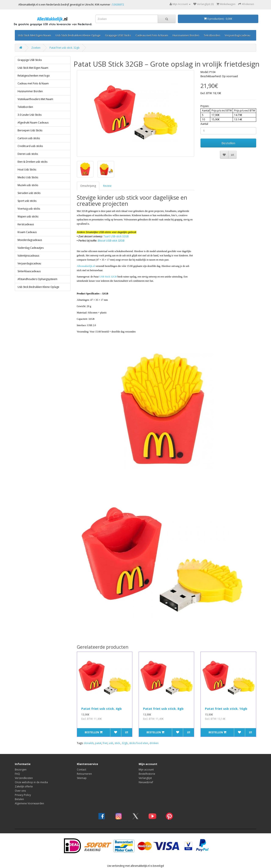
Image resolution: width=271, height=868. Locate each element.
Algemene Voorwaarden (29, 803)
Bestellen (228, 143)
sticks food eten (139, 743)
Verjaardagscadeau (237, 35)
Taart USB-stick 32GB (116, 236)
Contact (82, 770)
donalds (89, 743)
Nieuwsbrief (146, 782)
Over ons (20, 791)
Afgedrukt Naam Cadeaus (33, 123)
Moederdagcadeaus (30, 240)
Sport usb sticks (27, 201)
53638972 (118, 5)
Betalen (19, 799)
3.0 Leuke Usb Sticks (30, 115)
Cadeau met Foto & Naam (152, 35)
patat (98, 743)
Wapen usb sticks (28, 216)
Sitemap (82, 778)
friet (105, 743)
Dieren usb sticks (28, 154)
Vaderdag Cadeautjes (31, 248)
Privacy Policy (23, 795)
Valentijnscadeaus (28, 256)
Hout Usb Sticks (27, 170)
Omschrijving (88, 186)
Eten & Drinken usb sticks (32, 162)
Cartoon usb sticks (29, 138)
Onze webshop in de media (31, 782)
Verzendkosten (24, 778)
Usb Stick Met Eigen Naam (35, 35)
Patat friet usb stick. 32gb (65, 48)
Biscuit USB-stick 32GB (111, 241)
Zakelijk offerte (24, 786)
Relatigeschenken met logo (34, 76)
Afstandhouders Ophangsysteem (37, 279)
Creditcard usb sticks (30, 146)
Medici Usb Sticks (28, 177)
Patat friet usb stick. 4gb (102, 709)
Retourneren (84, 774)
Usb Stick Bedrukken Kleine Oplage (78, 35)
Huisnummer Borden (186, 35)
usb (111, 743)
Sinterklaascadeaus (29, 271)
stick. (118, 743)
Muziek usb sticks (28, 185)
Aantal (204, 124)
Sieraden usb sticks (29, 193)
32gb (125, 743)
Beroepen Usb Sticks (30, 130)
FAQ (17, 774)
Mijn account (146, 770)
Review (107, 186)
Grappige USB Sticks (118, 35)
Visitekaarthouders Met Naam (35, 99)
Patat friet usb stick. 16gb (226, 709)
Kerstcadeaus (26, 224)
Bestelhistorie (147, 774)
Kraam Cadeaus (27, 232)
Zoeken (36, 48)
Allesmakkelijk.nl (86, 266)
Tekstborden (212, 35)
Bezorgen (21, 770)
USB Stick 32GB (108, 277)
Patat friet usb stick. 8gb (163, 709)
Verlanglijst (145, 778)
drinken (154, 743)
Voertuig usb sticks (29, 209)
